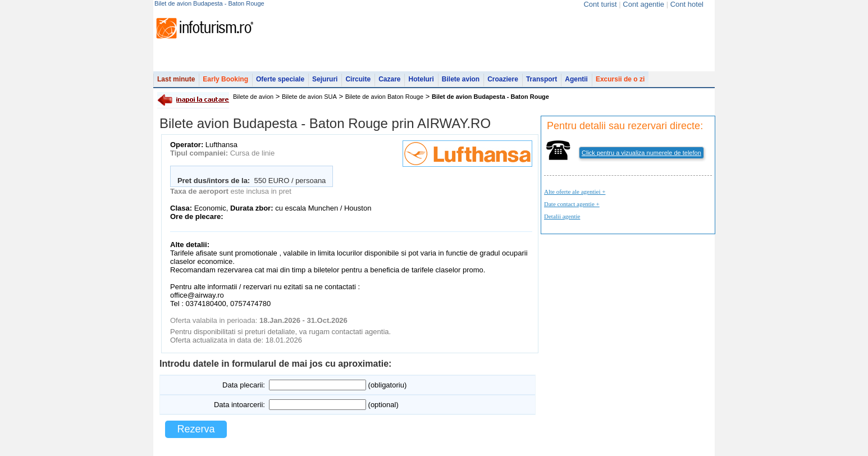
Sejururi (325, 79)
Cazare (389, 79)
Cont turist (600, 4)
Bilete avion (461, 79)
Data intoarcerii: (239, 405)
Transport (542, 79)
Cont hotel (687, 4)
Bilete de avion (253, 97)
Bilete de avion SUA (309, 97)
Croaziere (503, 79)
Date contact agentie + (572, 204)
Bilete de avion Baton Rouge (384, 97)
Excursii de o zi (620, 79)
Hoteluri (421, 79)
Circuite (358, 79)
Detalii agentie (562, 216)
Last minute (176, 79)
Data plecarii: (244, 385)
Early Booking (225, 79)
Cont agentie (643, 4)
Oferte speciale (280, 79)
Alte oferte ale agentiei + (575, 191)
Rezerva (196, 429)
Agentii (576, 79)
